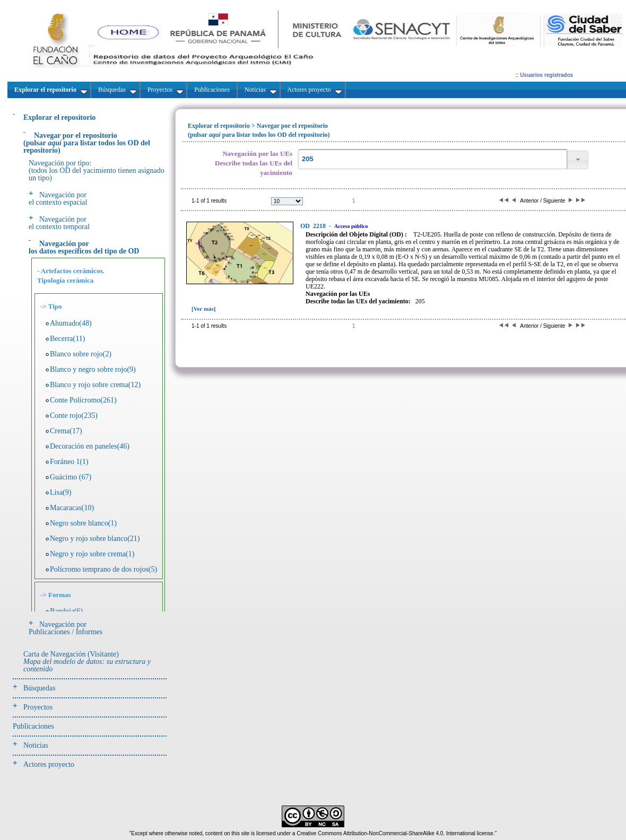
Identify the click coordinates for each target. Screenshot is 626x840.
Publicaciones (33, 726)
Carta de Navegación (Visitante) (87, 662)
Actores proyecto (49, 764)
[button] (578, 160)
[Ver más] (204, 309)
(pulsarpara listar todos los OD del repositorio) (87, 143)
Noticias (36, 745)
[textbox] (432, 159)
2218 (314, 226)
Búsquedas (40, 688)
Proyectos (38, 707)
